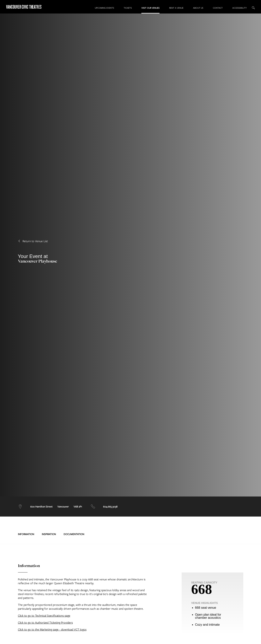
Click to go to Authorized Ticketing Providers (45, 622)
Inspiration (49, 534)
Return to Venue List (33, 241)
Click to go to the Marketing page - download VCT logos (52, 629)
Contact (218, 8)
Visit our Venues (150, 8)
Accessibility (239, 8)
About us (198, 8)
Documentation (74, 534)
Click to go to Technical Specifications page (44, 615)
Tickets (128, 8)
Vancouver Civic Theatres (27, 7)
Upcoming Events (104, 8)
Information (26, 534)
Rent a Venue (176, 8)
